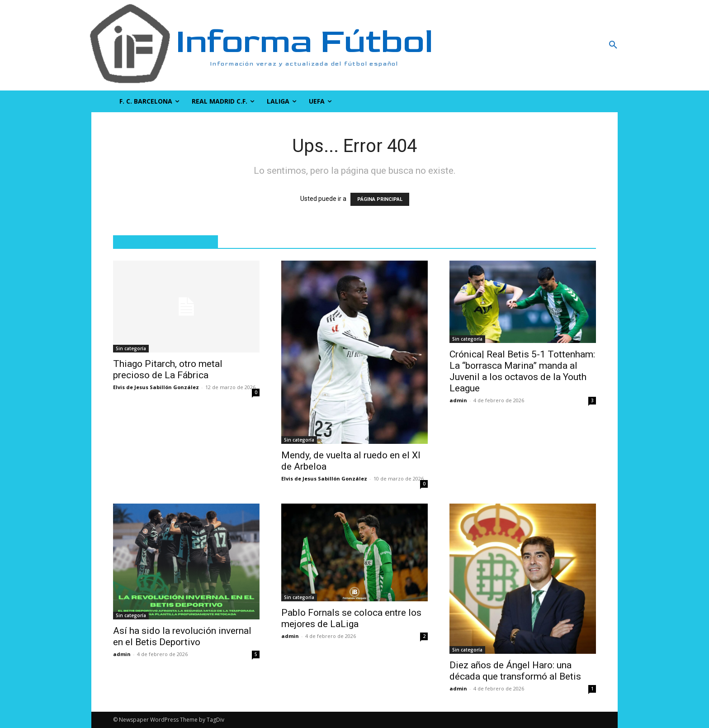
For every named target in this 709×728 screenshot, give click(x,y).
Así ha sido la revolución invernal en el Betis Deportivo (182, 636)
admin (458, 400)
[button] (565, 45)
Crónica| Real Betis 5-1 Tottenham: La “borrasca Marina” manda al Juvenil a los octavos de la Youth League (522, 371)
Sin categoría (131, 348)
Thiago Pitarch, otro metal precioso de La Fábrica (168, 369)
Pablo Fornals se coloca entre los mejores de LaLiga (351, 618)
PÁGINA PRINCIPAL (380, 199)
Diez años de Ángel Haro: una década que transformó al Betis (515, 671)
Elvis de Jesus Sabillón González (156, 387)
